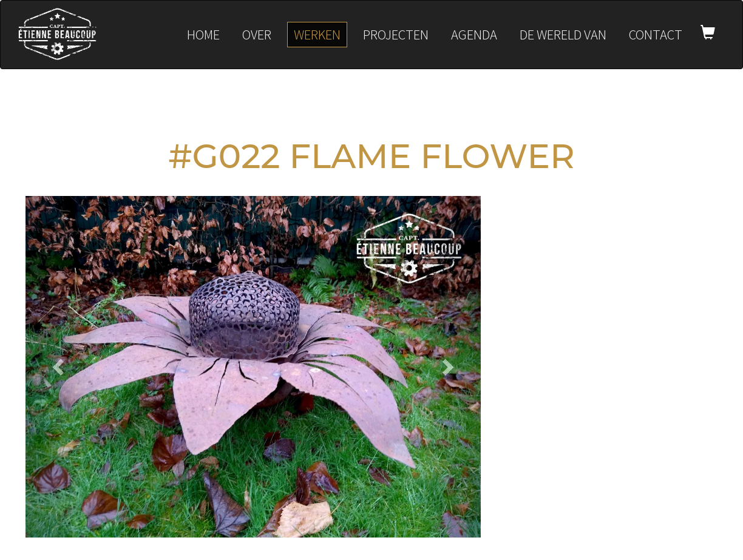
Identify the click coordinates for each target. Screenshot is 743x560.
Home (203, 34)
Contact (656, 34)
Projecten (396, 34)
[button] (60, 367)
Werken (317, 34)
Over (257, 34)
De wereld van (563, 34)
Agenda (474, 34)
